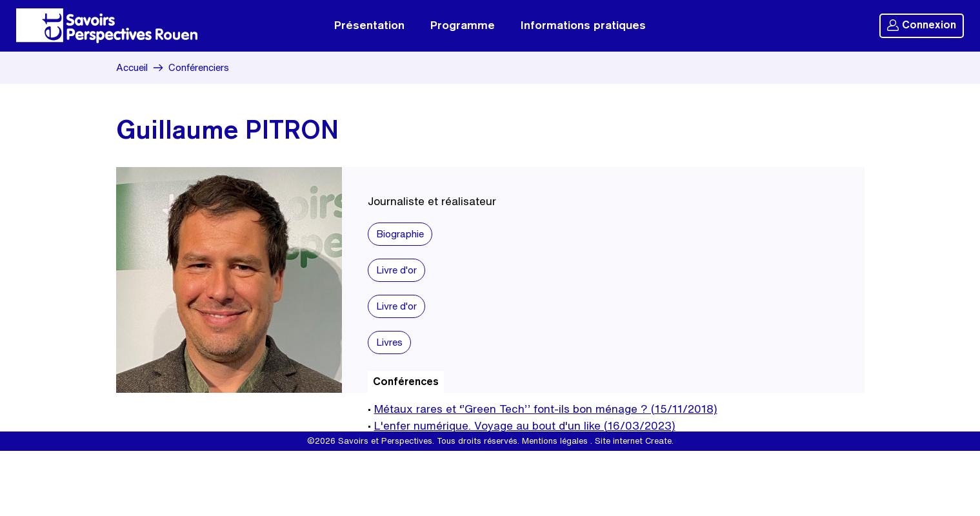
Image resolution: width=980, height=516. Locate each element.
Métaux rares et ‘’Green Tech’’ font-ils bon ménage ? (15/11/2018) (546, 409)
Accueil (132, 67)
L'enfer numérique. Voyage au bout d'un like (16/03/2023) (525, 425)
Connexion (922, 25)
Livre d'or (396, 270)
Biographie (400, 234)
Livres (389, 342)
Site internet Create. (634, 441)
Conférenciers (199, 67)
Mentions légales (555, 441)
